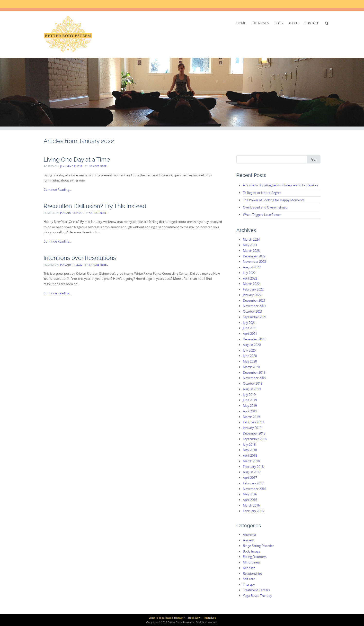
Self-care (249, 579)
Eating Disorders (255, 557)
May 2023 (250, 245)
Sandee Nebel (99, 166)
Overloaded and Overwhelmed (265, 207)
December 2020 (254, 339)
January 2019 (252, 428)
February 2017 (253, 483)
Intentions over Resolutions (80, 258)
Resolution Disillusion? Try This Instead (95, 206)
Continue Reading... (58, 190)
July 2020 (249, 350)
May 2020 (250, 361)
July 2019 (249, 395)
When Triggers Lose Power (262, 215)
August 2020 (252, 345)
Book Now (194, 618)
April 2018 (250, 455)
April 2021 (250, 334)
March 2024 (251, 239)
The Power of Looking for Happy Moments (274, 200)
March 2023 (251, 251)
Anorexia (249, 535)
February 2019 (253, 422)
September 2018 (255, 439)
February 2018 (253, 467)
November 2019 (254, 378)
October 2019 (253, 383)
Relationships (253, 573)
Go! (314, 159)
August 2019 (252, 389)
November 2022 (254, 262)
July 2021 (249, 323)
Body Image (252, 551)
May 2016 (250, 494)
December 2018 (254, 433)
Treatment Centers (256, 590)
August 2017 (252, 472)
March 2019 (251, 417)
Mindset (249, 568)
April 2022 (250, 278)
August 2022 (252, 267)
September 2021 (255, 317)
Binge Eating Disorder (258, 546)
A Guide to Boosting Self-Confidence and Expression (280, 185)
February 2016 (253, 511)
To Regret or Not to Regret (262, 193)
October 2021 (253, 311)
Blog (279, 23)
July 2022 (249, 273)
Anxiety (248, 540)
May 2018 (250, 450)
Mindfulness (252, 562)
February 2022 (253, 289)
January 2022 (252, 295)
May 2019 (250, 406)
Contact (311, 23)
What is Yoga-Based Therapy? (167, 618)
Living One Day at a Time (77, 159)
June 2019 (250, 400)
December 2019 (254, 372)
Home (241, 23)
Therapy (249, 584)
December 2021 (254, 300)
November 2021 (254, 306)
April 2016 (250, 500)
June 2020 (250, 356)
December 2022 (254, 256)
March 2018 (251, 461)
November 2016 (254, 489)
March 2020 (251, 367)
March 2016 (251, 505)
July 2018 (249, 445)
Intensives (260, 23)
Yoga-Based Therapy (257, 596)
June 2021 (250, 328)
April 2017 (250, 478)
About (293, 23)
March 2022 (251, 284)
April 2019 (250, 411)
